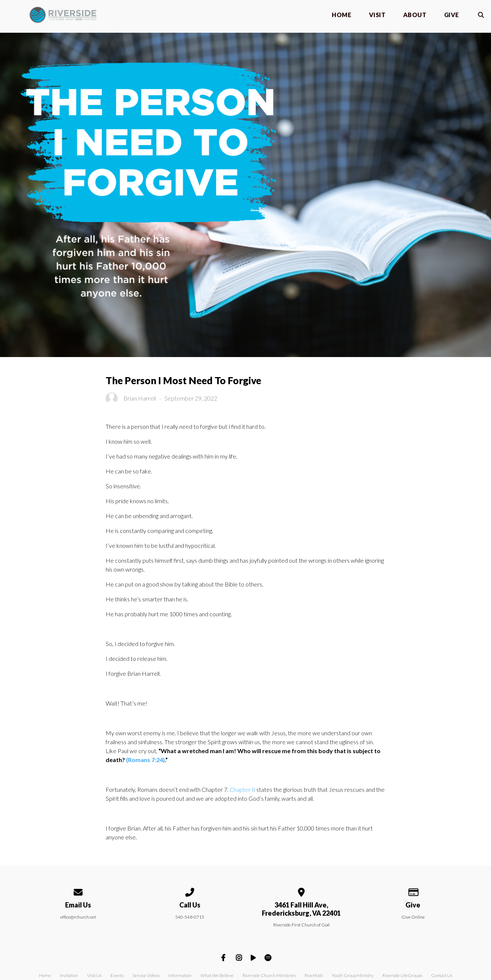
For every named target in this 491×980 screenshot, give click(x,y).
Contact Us (442, 975)
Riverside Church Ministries (269, 975)
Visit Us (94, 975)
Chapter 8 (242, 789)
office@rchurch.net (78, 917)
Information (180, 975)
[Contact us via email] (78, 891)
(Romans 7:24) (145, 760)
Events (117, 975)
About (415, 15)
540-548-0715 (190, 917)
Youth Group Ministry (353, 975)
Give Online (413, 917)
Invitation (69, 975)
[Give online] (413, 891)
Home (341, 15)
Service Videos (146, 975)
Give (452, 15)
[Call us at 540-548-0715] (190, 891)
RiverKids (314, 975)
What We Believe (217, 975)
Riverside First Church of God (301, 925)
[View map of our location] (301, 891)
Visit (377, 15)
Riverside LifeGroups (402, 975)
